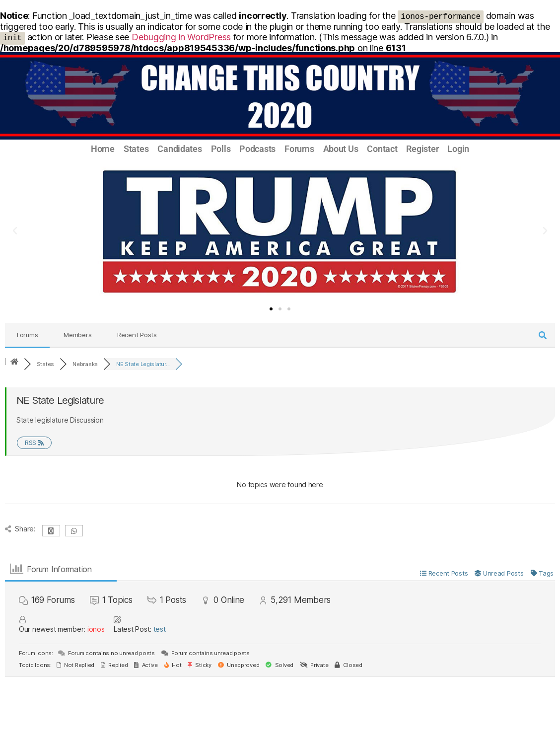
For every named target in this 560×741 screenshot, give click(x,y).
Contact (382, 149)
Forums (299, 149)
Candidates (179, 149)
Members (77, 335)
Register (422, 149)
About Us (341, 149)
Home (103, 149)
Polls (221, 149)
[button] (15, 231)
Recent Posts (137, 335)
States (136, 149)
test (160, 629)
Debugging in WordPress (181, 37)
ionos (96, 629)
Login (458, 149)
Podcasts (257, 149)
